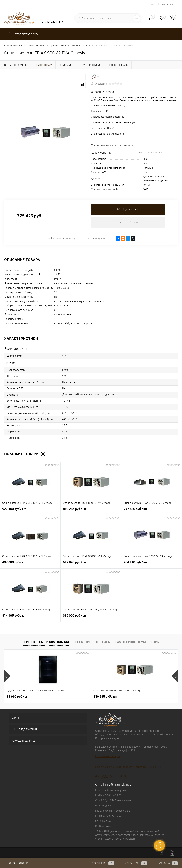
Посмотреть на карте (107, 756)
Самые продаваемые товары (137, 642)
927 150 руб (30, 511)
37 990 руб (18, 697)
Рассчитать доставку (61, 238)
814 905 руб (30, 618)
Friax (145, 159)
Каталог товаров (21, 34)
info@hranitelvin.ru (118, 784)
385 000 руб (91, 618)
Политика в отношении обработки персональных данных (129, 767)
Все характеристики (150, 153)
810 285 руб (91, 511)
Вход (152, 4)
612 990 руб (91, 564)
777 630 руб (152, 511)
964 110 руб (152, 564)
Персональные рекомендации (46, 642)
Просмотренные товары (92, 642)
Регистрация (165, 4)
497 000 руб (30, 564)
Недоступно (96, 238)
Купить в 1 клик (128, 222)
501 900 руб (134, 697)
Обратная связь (17, 863)
